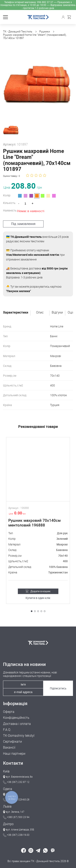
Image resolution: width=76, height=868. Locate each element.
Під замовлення (23, 224)
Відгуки (57, 313)
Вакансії (9, 747)
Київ (6, 771)
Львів (7, 806)
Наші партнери (14, 754)
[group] (38, 82)
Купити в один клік (38, 598)
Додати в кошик (38, 591)
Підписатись (58, 688)
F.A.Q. (7, 730)
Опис (40, 313)
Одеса (8, 789)
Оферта (9, 712)
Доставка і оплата (17, 724)
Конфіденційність (16, 718)
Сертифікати (12, 742)
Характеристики (16, 313)
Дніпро (8, 824)
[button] (32, 611)
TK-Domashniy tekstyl (19, 736)
